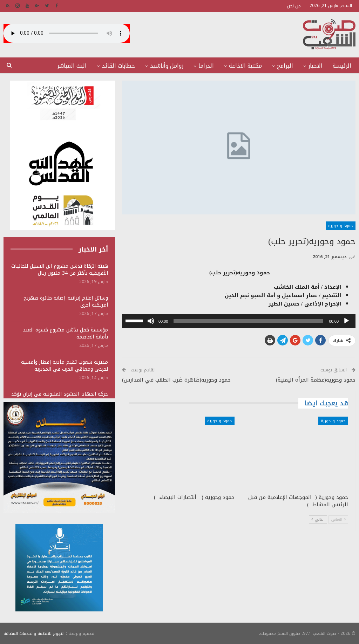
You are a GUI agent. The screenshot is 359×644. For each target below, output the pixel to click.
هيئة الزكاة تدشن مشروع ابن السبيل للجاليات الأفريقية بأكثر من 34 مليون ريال (60, 270)
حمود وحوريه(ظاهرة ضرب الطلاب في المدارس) (176, 380)
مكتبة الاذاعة (245, 66)
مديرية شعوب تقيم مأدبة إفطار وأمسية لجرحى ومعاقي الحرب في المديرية (65, 366)
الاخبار (315, 66)
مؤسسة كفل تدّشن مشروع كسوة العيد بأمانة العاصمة (65, 333)
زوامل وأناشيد (167, 66)
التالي (318, 519)
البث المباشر (72, 66)
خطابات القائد (118, 66)
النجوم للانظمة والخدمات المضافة (34, 633)
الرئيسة (342, 66)
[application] (239, 321)
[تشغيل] (346, 321)
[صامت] (151, 321)
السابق (338, 519)
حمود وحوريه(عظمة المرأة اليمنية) (316, 380)
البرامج (285, 66)
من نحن (294, 6)
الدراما (206, 66)
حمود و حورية (341, 226)
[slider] (248, 321)
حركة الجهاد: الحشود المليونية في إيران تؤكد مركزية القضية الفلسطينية (60, 398)
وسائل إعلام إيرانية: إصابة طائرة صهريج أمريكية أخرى (66, 302)
